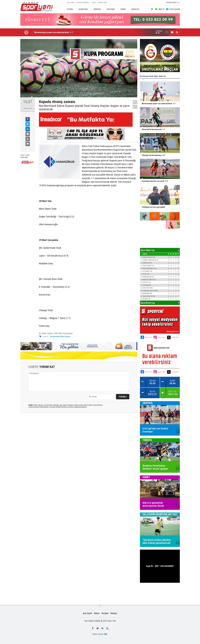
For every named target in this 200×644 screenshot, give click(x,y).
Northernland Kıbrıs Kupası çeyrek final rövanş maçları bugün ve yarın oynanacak (84, 108)
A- (135, 107)
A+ (135, 102)
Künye (97, 613)
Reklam (114, 613)
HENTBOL (148, 403)
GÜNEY (146, 477)
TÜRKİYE (147, 440)
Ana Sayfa (70, 3)
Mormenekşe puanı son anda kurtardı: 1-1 (54, 32)
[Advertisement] (191, 87)
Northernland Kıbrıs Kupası (60, 336)
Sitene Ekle (103, 3)
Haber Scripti (98, 634)
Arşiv (94, 3)
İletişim (105, 613)
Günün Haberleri (83, 3)
